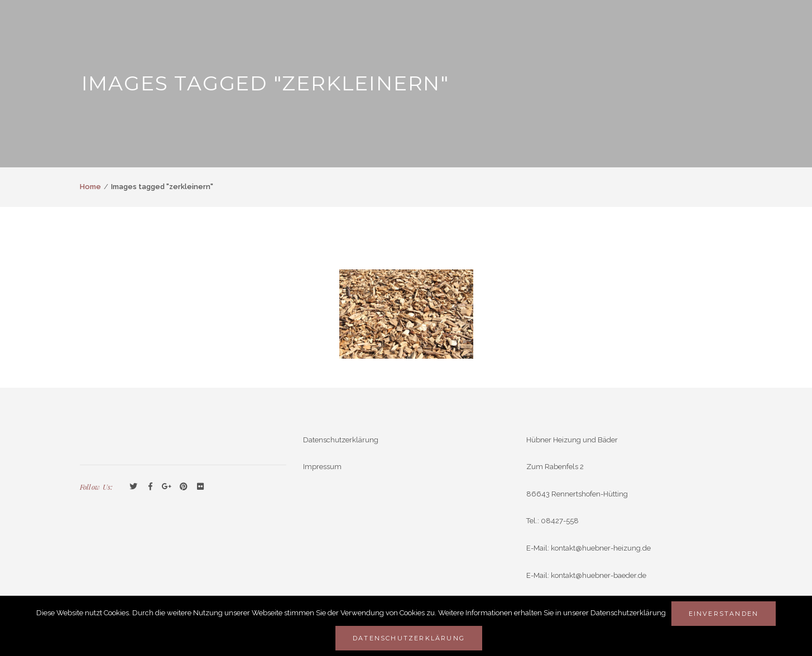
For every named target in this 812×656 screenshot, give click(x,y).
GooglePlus (167, 487)
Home (90, 187)
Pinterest (184, 487)
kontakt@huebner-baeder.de (599, 575)
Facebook (150, 487)
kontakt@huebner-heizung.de (601, 548)
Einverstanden (724, 614)
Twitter (133, 487)
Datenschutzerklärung (341, 440)
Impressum (322, 467)
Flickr (200, 487)
